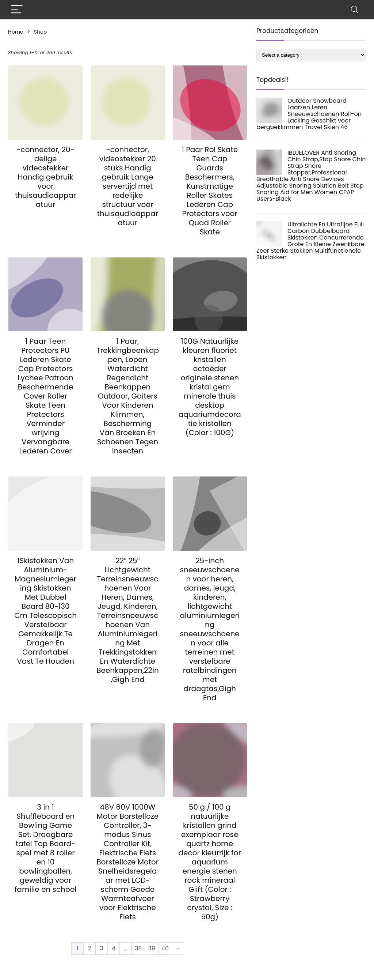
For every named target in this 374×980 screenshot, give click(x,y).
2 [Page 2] (89, 948)
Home (16, 32)
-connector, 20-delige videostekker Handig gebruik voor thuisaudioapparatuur (45, 177)
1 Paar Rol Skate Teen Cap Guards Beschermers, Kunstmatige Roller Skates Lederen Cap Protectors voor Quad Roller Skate (210, 191)
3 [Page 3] (101, 948)
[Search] (355, 10)
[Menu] (17, 10)
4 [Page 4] (114, 948)
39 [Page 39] (152, 948)
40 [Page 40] (165, 948)
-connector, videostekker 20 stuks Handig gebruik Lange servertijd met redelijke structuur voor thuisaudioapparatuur (128, 186)
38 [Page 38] (138, 948)
